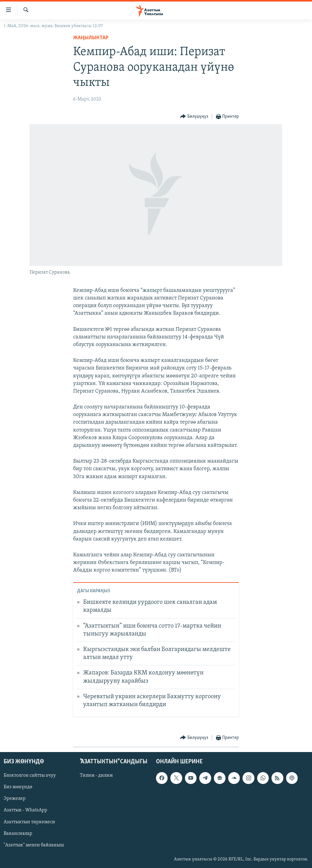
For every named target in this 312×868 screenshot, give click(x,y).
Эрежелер (15, 799)
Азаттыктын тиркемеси (29, 822)
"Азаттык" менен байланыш (34, 845)
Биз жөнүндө (18, 787)
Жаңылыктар (91, 38)
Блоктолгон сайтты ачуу (30, 775)
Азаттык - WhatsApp (25, 810)
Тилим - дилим (96, 775)
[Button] (194, 117)
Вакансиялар (18, 833)
